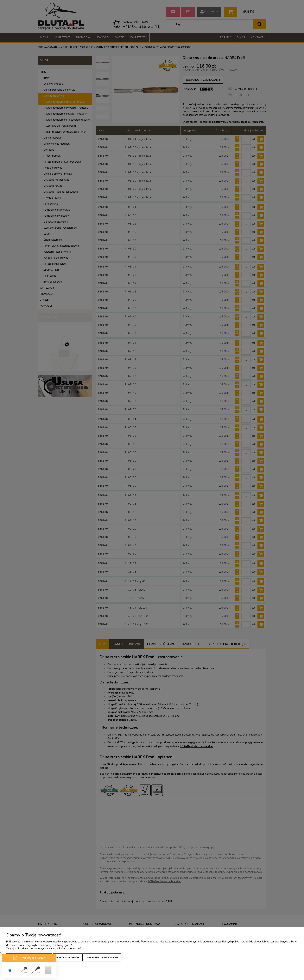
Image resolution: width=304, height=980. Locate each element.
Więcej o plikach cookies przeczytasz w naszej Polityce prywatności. (45, 949)
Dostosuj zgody (68, 957)
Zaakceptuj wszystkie (102, 957)
